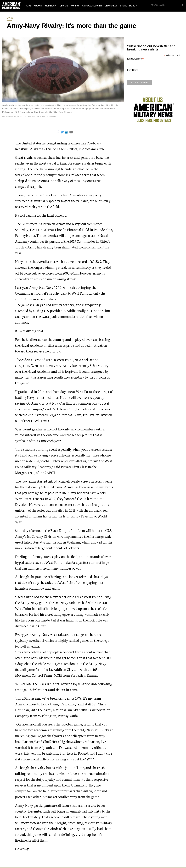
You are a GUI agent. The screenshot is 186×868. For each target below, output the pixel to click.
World (74, 6)
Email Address (135, 59)
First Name (133, 70)
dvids (10, 18)
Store (123, 6)
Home (28, 6)
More (132, 6)
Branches (110, 6)
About (37, 6)
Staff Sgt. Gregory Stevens (41, 116)
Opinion (64, 6)
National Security (92, 6)
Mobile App (51, 6)
